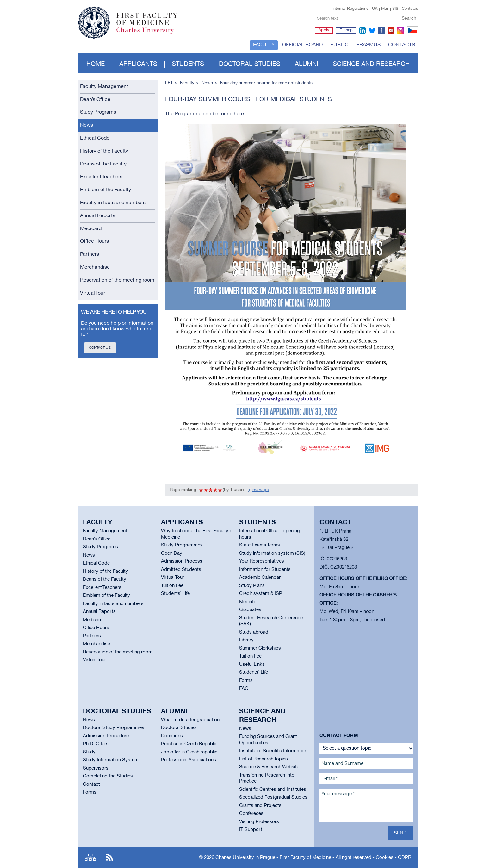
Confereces (251, 814)
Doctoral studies (250, 64)
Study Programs (98, 112)
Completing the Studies (108, 776)
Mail (385, 9)
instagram (400, 30)
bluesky (372, 30)
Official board (302, 45)
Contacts (402, 45)
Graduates (250, 610)
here (239, 114)
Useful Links (252, 665)
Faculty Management (104, 87)
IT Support (251, 830)
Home (96, 64)
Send (400, 833)
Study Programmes (182, 545)
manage (261, 490)
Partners (90, 254)
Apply (324, 30)
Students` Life (175, 594)
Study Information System (111, 760)
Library (246, 640)
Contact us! (100, 348)
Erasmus (368, 45)
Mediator (249, 602)
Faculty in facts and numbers (113, 203)
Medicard (91, 229)
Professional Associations (189, 760)
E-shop (346, 30)
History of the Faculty (104, 151)
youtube (391, 30)
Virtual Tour (93, 293)
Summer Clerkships (260, 648)
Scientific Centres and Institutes (273, 790)
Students (188, 64)
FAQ (244, 689)
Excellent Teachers (101, 177)
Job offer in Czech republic (189, 752)
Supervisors (96, 768)
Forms (246, 681)
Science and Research (371, 64)
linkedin (363, 30)
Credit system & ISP (261, 594)
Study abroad (254, 632)
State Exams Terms (260, 545)
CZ (411, 34)
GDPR (405, 858)
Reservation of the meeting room (117, 280)
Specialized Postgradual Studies (273, 797)
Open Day (172, 553)
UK (375, 9)
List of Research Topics (263, 759)
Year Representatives (262, 561)
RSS (109, 857)
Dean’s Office (95, 100)
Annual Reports (98, 216)
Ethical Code (95, 138)
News (87, 125)
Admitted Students (181, 570)
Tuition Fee (172, 586)
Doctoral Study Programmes (114, 728)
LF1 (169, 83)
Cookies (385, 858)
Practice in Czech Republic (189, 744)
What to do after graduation (190, 720)
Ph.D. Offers (96, 744)
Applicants (138, 64)
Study (89, 752)
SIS (395, 9)
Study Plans (252, 586)
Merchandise (95, 267)
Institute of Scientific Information (273, 751)
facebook (381, 30)
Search (409, 19)
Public (339, 45)
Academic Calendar (260, 578)
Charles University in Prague (150, 33)
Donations (172, 736)
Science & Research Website (269, 767)
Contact (91, 784)
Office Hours (94, 241)
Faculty (264, 45)
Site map (90, 857)
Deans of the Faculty (103, 164)
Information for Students (265, 570)
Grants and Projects (260, 806)
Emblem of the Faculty (105, 190)
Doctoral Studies (179, 728)
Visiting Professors (259, 822)
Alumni (307, 64)
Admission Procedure (106, 736)
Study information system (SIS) (272, 553)
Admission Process (182, 561)
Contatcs (410, 9)
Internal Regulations (350, 9)
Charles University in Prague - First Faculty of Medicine (273, 858)
